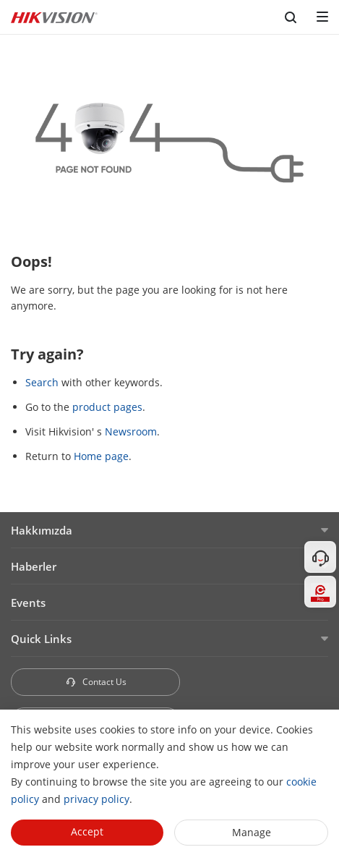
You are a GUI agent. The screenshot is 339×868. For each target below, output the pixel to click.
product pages (107, 407)
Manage (252, 832)
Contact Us (96, 682)
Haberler (34, 566)
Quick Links (41, 639)
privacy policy (96, 799)
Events (28, 603)
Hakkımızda (42, 530)
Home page (101, 456)
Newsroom (131, 431)
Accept (87, 831)
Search (42, 382)
